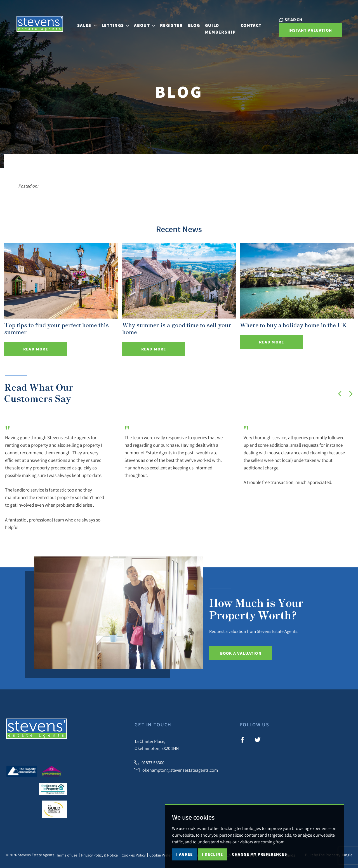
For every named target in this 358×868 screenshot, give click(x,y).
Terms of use (67, 855)
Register (174, 23)
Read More (36, 349)
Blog (196, 23)
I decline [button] (212, 854)
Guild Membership (223, 26)
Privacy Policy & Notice (99, 855)
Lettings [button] (118, 23)
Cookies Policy (134, 855)
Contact (253, 23)
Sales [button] (89, 23)
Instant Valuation (309, 30)
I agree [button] (184, 854)
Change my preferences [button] (259, 854)
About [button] (147, 23)
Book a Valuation (241, 653)
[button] (340, 394)
